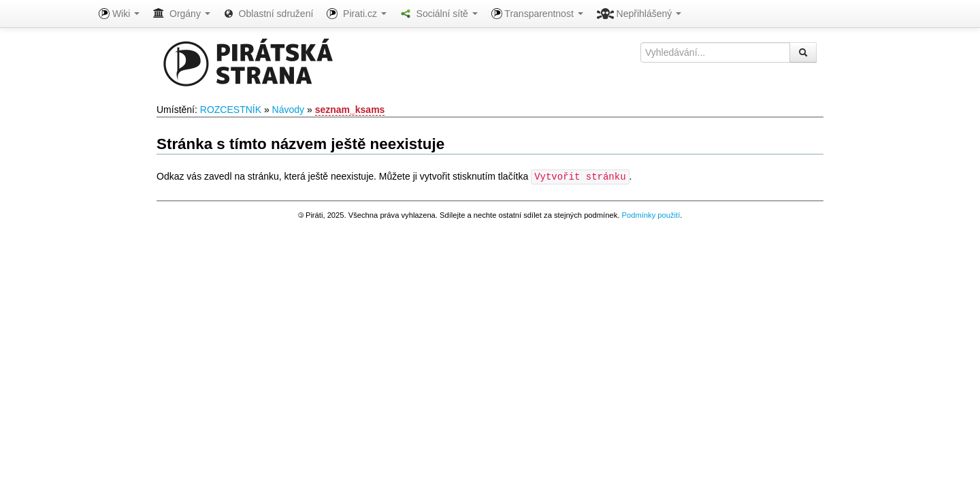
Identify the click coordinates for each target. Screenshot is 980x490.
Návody (288, 110)
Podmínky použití (651, 214)
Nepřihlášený (639, 14)
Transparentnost (537, 14)
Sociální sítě (439, 14)
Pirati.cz (356, 14)
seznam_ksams (350, 110)
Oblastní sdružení (269, 14)
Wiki (119, 14)
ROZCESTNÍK (231, 110)
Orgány (182, 14)
